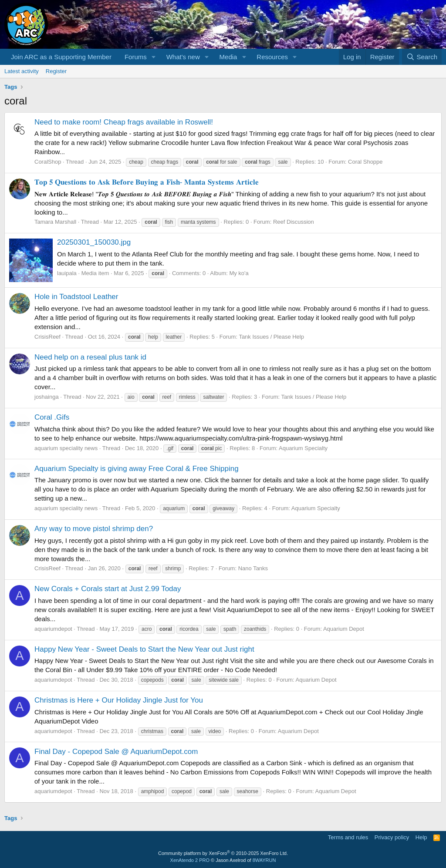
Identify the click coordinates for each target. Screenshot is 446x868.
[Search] (422, 57)
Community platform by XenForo (223, 853)
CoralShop (48, 162)
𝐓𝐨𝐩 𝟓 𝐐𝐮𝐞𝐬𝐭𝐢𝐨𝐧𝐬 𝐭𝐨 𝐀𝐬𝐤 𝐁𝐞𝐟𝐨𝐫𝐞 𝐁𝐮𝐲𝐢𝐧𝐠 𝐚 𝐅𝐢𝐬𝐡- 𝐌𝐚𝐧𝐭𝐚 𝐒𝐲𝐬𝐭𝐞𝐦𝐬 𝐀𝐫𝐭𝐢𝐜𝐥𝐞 (147, 182)
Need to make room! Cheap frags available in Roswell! (124, 122)
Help (421, 837)
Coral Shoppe (365, 162)
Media (228, 57)
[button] (154, 57)
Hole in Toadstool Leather (76, 297)
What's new (183, 57)
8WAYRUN (264, 860)
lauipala (67, 273)
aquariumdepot (53, 629)
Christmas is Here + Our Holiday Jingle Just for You (119, 700)
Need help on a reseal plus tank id (90, 357)
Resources (272, 57)
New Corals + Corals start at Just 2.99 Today (108, 589)
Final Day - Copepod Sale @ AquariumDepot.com (116, 752)
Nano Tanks (253, 568)
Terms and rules (348, 837)
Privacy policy (392, 837)
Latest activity (22, 71)
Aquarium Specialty (303, 448)
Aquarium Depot (344, 629)
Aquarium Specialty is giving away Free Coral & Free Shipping (137, 469)
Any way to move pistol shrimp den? (94, 529)
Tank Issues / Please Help (271, 337)
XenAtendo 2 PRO (190, 860)
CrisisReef (47, 337)
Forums (136, 57)
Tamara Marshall (55, 222)
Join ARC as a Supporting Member (61, 57)
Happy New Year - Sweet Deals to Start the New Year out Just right (144, 649)
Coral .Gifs (52, 417)
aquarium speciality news (66, 448)
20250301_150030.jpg (94, 242)
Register (56, 71)
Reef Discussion (294, 222)
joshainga (47, 397)
